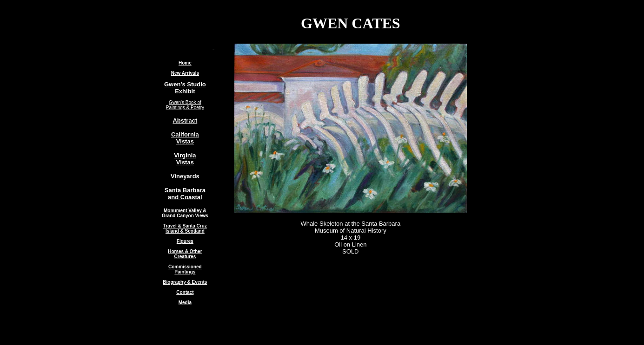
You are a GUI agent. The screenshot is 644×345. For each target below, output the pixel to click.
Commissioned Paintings (185, 269)
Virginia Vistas (185, 159)
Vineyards (185, 176)
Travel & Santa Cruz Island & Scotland (185, 228)
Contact (185, 292)
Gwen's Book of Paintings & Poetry (185, 105)
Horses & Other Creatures (185, 254)
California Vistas (185, 138)
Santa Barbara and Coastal (185, 194)
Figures (185, 241)
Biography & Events (185, 282)
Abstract (185, 120)
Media (185, 303)
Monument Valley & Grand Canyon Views (185, 213)
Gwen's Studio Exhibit (185, 88)
